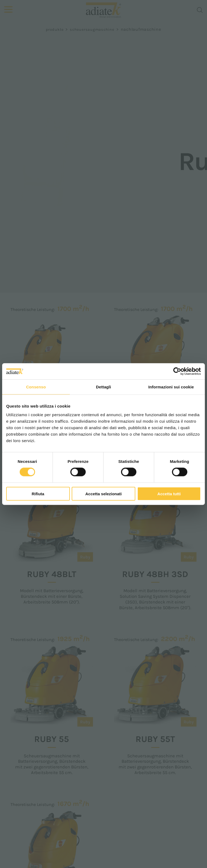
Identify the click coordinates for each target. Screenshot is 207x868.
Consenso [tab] (36, 387)
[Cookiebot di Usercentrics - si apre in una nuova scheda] (177, 371)
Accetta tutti (169, 494)
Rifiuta (38, 494)
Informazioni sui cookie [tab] (171, 387)
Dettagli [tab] (103, 387)
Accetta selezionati (103, 494)
